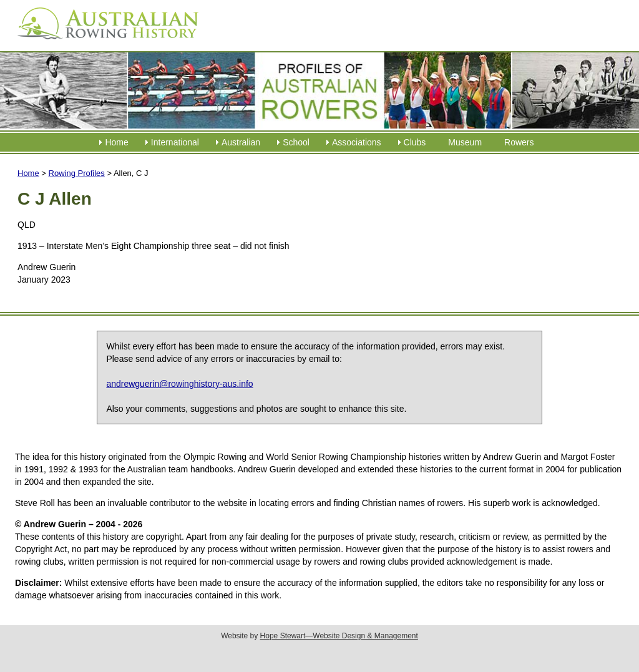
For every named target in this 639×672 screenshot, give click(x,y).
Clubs (415, 142)
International (175, 142)
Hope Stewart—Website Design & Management (339, 636)
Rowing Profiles (77, 173)
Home (116, 142)
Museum (465, 142)
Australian (241, 142)
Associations (357, 142)
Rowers (519, 142)
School (296, 142)
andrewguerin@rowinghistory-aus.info (179, 384)
